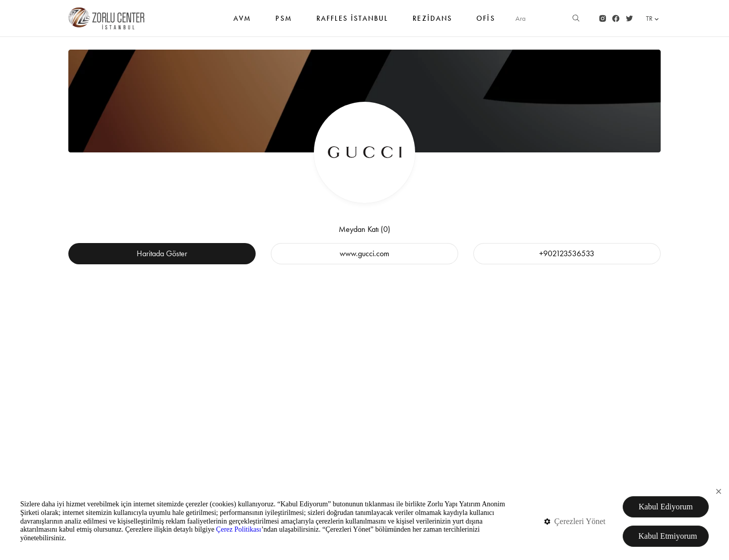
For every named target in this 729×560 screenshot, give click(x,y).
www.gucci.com (364, 253)
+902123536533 (567, 253)
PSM (283, 23)
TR (653, 19)
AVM (242, 23)
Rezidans (432, 23)
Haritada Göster (162, 253)
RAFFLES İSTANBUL (353, 23)
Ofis (485, 23)
